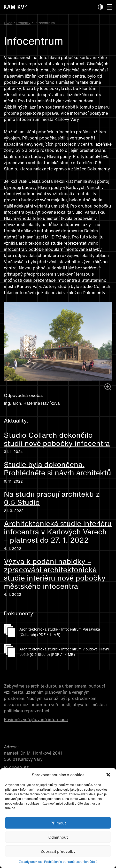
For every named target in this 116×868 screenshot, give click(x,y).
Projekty (23, 23)
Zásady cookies (30, 862)
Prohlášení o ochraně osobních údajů (71, 862)
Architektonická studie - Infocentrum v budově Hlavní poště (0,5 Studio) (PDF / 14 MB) (64, 652)
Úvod (8, 23)
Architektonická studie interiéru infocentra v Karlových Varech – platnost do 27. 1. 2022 (58, 532)
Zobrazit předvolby (58, 851)
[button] (108, 775)
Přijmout (58, 823)
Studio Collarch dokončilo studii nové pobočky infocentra (57, 439)
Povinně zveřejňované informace (36, 720)
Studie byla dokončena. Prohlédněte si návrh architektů (57, 469)
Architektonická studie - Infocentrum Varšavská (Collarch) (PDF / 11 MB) (60, 632)
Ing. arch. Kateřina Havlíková (32, 403)
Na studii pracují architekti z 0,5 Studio (52, 498)
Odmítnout (58, 837)
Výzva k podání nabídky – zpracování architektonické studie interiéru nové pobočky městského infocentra (55, 574)
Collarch (102, 286)
